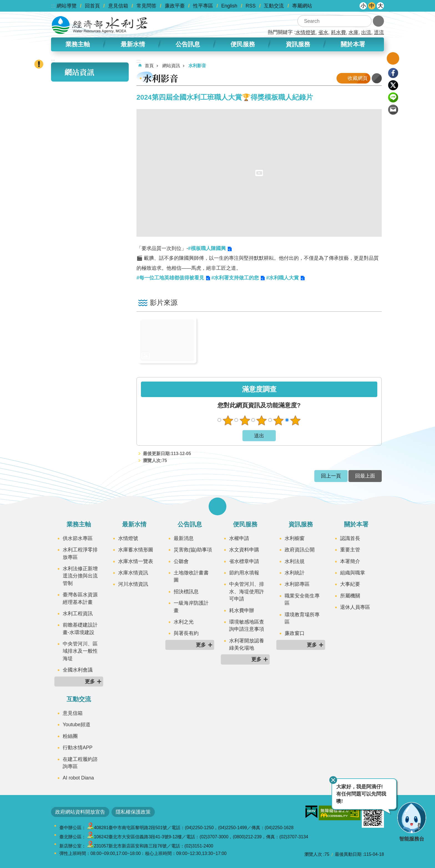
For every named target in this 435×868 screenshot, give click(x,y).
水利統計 (295, 573)
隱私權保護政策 (133, 812)
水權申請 (239, 538)
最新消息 (184, 538)
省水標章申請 (244, 561)
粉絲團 (70, 736)
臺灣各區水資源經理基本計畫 (80, 598)
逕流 (379, 32)
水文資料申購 (244, 550)
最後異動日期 (348, 854)
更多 (90, 682)
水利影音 (197, 66)
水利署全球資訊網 (100, 25)
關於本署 (353, 44)
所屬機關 (350, 596)
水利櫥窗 (295, 538)
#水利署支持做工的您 (235, 278)
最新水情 (133, 44)
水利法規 (295, 561)
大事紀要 (350, 584)
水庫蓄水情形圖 (136, 550)
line (393, 97)
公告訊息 (188, 44)
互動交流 (274, 6)
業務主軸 (78, 44)
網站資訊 (79, 72)
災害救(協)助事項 (193, 550)
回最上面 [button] (365, 476)
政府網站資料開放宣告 (80, 812)
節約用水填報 (244, 573)
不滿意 (245, 420)
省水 (323, 32)
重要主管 (350, 550)
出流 (366, 32)
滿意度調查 (259, 389)
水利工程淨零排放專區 (80, 553)
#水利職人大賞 (282, 278)
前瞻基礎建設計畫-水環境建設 (80, 629)
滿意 (279, 420)
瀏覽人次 (313, 854)
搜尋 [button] (366, 21)
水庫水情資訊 (133, 573)
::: (53, 6)
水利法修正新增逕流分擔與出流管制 (80, 576)
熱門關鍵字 (280, 32)
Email (393, 110)
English (229, 6)
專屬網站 (302, 6)
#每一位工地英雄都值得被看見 (170, 278)
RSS (251, 6)
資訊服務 (298, 44)
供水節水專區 (78, 538)
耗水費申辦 (242, 610)
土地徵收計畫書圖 (191, 576)
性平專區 (203, 6)
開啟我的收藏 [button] (393, 58)
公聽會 (181, 561)
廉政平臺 (175, 6)
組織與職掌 (353, 573)
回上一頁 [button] (331, 476)
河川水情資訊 (133, 584)
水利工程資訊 (78, 614)
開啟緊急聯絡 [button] (39, 64)
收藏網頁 (358, 78)
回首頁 (92, 6)
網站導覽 (67, 6)
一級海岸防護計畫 (191, 607)
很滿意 (295, 420)
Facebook (393, 73)
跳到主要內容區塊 (3, 3)
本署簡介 (350, 561)
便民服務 (243, 44)
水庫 (353, 32)
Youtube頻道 (77, 725)
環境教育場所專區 (302, 618)
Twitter (393, 85)
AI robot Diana (78, 778)
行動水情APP (78, 748)
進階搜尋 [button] (378, 21)
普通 (262, 420)
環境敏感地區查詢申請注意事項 (247, 625)
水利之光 (184, 622)
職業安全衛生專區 (302, 599)
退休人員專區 (355, 607)
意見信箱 (118, 6)
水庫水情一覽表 (136, 561)
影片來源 (164, 303)
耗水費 (338, 32)
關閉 (333, 780)
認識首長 (350, 538)
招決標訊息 (186, 592)
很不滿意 (228, 420)
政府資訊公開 (300, 550)
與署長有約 (186, 633)
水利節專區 (297, 584)
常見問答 (146, 6)
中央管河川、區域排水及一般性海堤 (80, 651)
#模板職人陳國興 (207, 248)
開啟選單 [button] (217, 506)
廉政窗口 (295, 633)
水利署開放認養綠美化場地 (247, 644)
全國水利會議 (78, 670)
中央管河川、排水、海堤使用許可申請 (247, 591)
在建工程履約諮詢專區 (80, 763)
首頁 (149, 66)
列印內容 (377, 78)
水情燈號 (305, 32)
